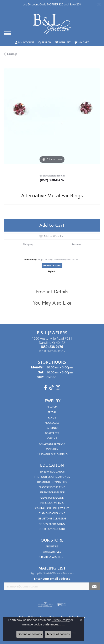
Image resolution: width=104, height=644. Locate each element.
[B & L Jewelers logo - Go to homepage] (52, 24)
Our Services (52, 552)
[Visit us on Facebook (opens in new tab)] (46, 387)
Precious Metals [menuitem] (52, 503)
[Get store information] (52, 351)
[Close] (99, 4)
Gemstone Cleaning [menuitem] (52, 518)
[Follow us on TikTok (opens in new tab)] (51, 387)
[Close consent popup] (81, 620)
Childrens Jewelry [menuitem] (52, 444)
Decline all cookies (30, 634)
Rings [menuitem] (52, 417)
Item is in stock (52, 265)
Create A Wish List (52, 557)
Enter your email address (52, 579)
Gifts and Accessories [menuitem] (52, 454)
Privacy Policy (61, 620)
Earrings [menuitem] (52, 428)
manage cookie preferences (40, 624)
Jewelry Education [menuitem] (52, 471)
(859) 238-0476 (52, 180)
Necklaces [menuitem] (52, 423)
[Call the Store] (52, 347)
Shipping (28, 244)
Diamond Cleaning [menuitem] (52, 513)
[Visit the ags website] (45, 605)
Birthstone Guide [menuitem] (52, 492)
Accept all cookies (58, 634)
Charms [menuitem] (52, 407)
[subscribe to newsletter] (94, 586)
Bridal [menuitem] (52, 412)
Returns (77, 244)
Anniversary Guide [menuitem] (52, 524)
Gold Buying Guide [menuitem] (52, 529)
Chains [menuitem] (52, 438)
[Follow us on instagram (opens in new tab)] (58, 387)
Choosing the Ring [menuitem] (52, 487)
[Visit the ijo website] (62, 605)
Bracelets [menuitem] (52, 433)
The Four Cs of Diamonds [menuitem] (52, 477)
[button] (25, 43)
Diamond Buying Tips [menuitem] (52, 482)
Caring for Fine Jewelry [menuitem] (52, 508)
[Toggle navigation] (7, 33)
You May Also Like (52, 303)
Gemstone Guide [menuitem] (52, 498)
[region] (52, 116)
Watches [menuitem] (52, 449)
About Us (52, 546)
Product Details (52, 291)
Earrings (12, 54)
